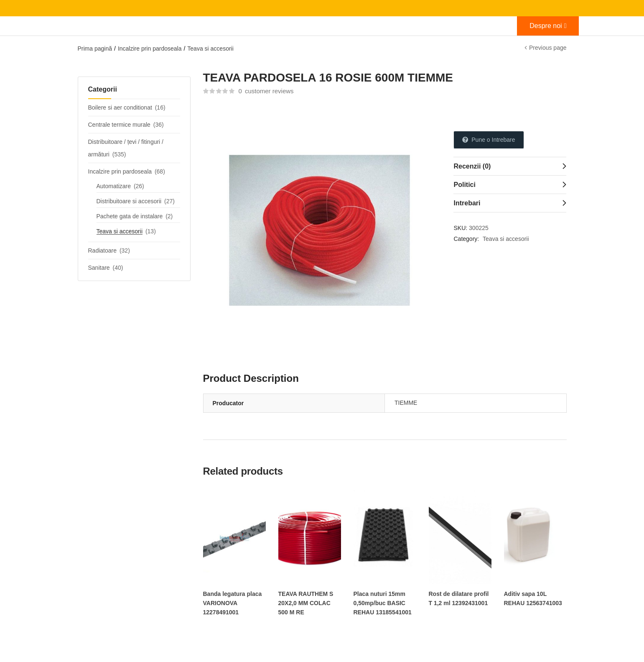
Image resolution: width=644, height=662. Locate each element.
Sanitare (99, 268)
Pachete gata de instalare (130, 216)
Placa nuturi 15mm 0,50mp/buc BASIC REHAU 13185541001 (383, 603)
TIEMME (406, 403)
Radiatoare (103, 250)
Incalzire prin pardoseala (150, 49)
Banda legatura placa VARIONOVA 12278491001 (233, 603)
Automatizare (114, 186)
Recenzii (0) (472, 166)
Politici (464, 185)
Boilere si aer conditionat (120, 107)
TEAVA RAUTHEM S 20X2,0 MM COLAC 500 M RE (306, 603)
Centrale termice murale (119, 125)
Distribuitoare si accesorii (129, 201)
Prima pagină (95, 49)
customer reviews (266, 91)
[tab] (510, 166)
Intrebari (467, 203)
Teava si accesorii (210, 49)
